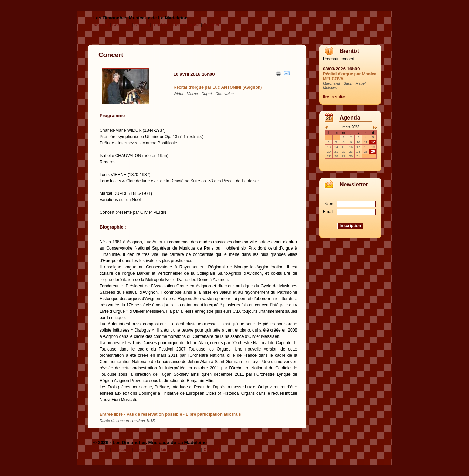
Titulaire (161, 25)
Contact (212, 25)
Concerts (121, 25)
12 (373, 142)
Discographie (186, 25)
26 (373, 152)
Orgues (142, 25)
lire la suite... (336, 97)
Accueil (101, 25)
